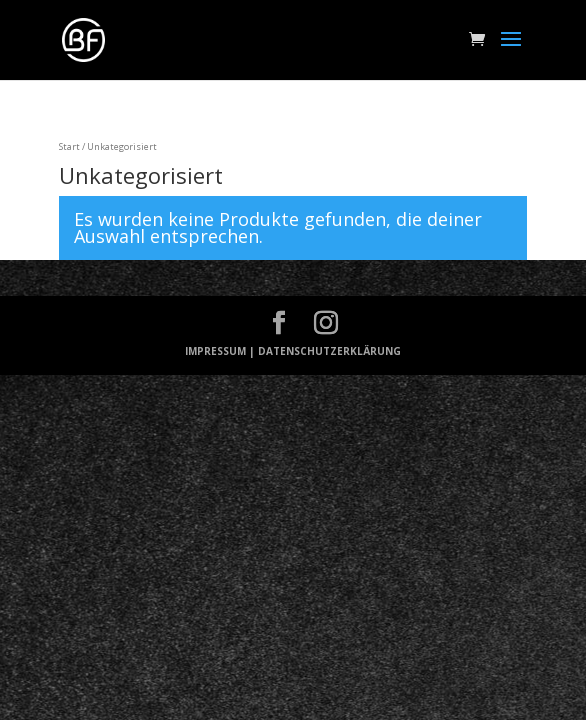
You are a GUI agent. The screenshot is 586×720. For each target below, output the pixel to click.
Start (69, 146)
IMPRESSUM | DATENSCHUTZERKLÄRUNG (293, 351)
